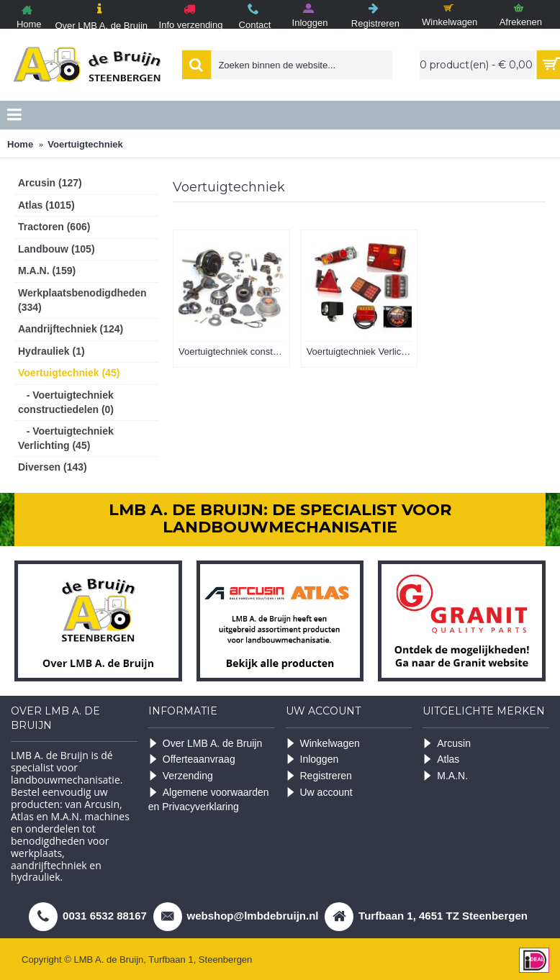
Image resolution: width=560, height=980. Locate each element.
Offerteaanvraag (192, 759)
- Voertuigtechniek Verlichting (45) (66, 438)
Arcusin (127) (50, 183)
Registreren (319, 776)
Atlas (441, 759)
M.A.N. (445, 776)
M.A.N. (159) (47, 271)
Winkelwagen (323, 744)
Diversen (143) (53, 467)
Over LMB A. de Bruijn (206, 744)
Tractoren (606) (54, 227)
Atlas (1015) (46, 205)
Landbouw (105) (57, 249)
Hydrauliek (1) (51, 351)
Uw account (319, 793)
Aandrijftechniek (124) (71, 329)
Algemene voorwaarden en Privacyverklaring (209, 800)
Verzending (181, 776)
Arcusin (447, 744)
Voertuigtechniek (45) (69, 373)
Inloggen (312, 759)
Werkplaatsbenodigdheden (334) (82, 300)
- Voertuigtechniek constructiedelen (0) (66, 402)
